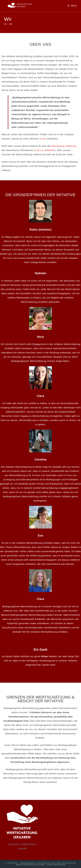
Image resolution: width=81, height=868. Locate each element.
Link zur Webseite (45, 150)
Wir (11, 24)
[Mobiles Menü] (72, 6)
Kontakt (22, 848)
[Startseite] (5, 24)
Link (43, 139)
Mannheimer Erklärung (64, 146)
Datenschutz (29, 844)
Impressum (14, 844)
